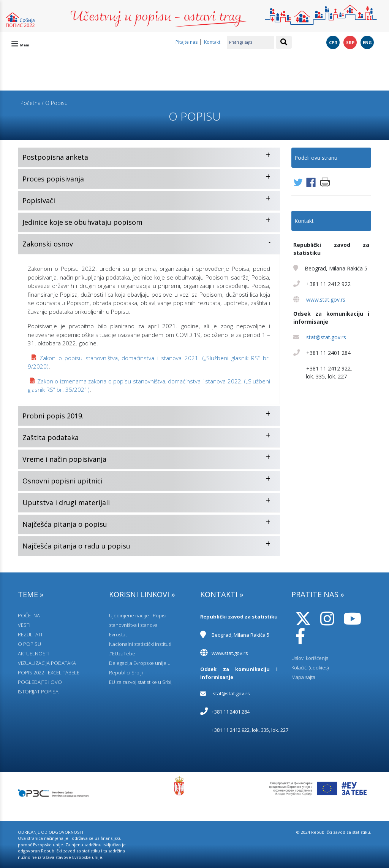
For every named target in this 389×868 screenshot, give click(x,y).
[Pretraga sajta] (250, 42)
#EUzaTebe (122, 653)
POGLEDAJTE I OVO (40, 682)
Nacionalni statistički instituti (140, 644)
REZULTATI (30, 634)
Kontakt (212, 42)
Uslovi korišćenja (310, 658)
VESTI (24, 625)
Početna (31, 103)
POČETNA (29, 615)
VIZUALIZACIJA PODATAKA (47, 663)
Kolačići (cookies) (310, 668)
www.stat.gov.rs (326, 300)
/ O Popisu (55, 103)
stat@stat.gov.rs (326, 337)
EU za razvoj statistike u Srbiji (141, 682)
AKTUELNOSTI (34, 653)
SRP (350, 42)
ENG (367, 42)
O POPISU (29, 644)
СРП (333, 42)
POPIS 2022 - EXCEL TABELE (49, 672)
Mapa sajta (303, 677)
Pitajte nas (187, 42)
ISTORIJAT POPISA (38, 692)
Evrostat (118, 634)
